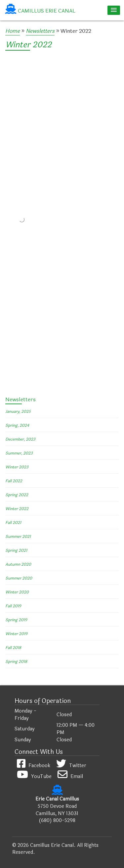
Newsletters (40, 31)
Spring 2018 (16, 662)
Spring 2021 (16, 550)
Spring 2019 (16, 620)
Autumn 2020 (18, 564)
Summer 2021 (18, 537)
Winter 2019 (16, 634)
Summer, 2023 (19, 453)
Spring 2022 (17, 495)
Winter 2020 (17, 592)
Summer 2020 (19, 578)
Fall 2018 (13, 648)
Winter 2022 (28, 45)
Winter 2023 (17, 467)
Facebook (34, 766)
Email (70, 777)
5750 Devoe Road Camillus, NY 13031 (57, 810)
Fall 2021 (13, 523)
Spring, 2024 (17, 425)
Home (13, 31)
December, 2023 (20, 439)
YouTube (34, 777)
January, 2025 (18, 412)
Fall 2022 (14, 481)
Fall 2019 (13, 606)
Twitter (71, 766)
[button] (114, 10)
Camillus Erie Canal (47, 11)
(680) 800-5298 (57, 821)
